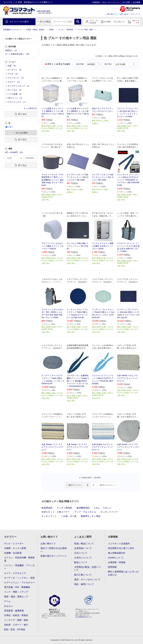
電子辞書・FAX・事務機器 (17, 587)
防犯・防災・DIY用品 (15, 629)
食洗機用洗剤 (83, 508)
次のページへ (106, 485)
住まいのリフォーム (111, 2)
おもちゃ (8, 606)
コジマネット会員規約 (119, 544)
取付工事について (83, 575)
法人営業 (126, 2)
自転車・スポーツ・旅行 (16, 625)
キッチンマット (49, 516)
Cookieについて (116, 558)
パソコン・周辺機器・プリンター (19, 567)
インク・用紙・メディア (16, 592)
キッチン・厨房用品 (66, 30)
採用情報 (112, 567)
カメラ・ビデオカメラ (15, 573)
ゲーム (7, 601)
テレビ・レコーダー (14, 544)
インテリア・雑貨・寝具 (16, 620)
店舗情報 (96, 2)
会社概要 (136, 2)
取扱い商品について (84, 544)
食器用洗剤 (47, 508)
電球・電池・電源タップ (16, 597)
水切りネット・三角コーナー (56, 512)
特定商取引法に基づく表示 (121, 548)
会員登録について (83, 548)
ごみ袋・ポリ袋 (69, 516)
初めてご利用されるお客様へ (54, 550)
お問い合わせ (124, 14)
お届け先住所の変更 (43, 11)
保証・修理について (84, 584)
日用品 (51, 30)
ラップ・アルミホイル (85, 512)
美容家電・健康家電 (14, 611)
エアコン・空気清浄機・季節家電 (19, 559)
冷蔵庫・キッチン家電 (15, 548)
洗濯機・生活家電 (13, 553)
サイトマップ (136, 14)
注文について (81, 553)
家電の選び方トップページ (54, 556)
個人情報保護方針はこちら (84, 617)
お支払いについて (83, 558)
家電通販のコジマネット (12, 30)
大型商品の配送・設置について (87, 569)
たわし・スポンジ (103, 508)
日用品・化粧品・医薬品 (35, 30)
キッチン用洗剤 (64, 508)
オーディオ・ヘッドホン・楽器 (19, 578)
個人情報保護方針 (117, 553)
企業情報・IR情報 (117, 562)
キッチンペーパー (109, 512)
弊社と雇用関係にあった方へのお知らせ (123, 573)
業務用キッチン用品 (91, 516)
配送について (81, 562)
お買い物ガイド (112, 14)
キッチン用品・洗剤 (85, 30)
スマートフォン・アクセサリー (19, 583)
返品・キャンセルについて (87, 579)
